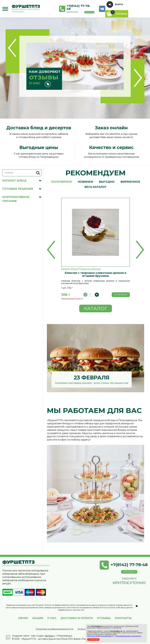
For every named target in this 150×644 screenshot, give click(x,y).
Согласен (93, 640)
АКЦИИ (38, 618)
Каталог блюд (70, 269)
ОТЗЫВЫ (104, 618)
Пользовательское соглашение (128, 636)
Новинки (85, 182)
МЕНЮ (23, 618)
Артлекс (49, 636)
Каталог (96, 308)
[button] (51, 250)
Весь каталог (96, 187)
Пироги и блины (90, 269)
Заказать (89, 12)
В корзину (121, 295)
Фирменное (130, 182)
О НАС (52, 618)
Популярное (61, 182)
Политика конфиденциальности (55, 629)
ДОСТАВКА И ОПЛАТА (77, 618)
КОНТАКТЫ (123, 618)
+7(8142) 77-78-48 (79, 7)
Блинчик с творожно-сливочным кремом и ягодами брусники (96, 274)
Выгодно (107, 182)
